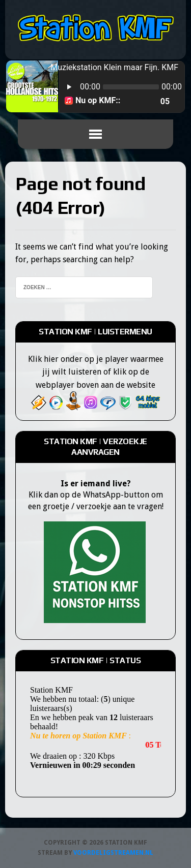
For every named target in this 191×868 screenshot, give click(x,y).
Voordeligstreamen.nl (113, 853)
